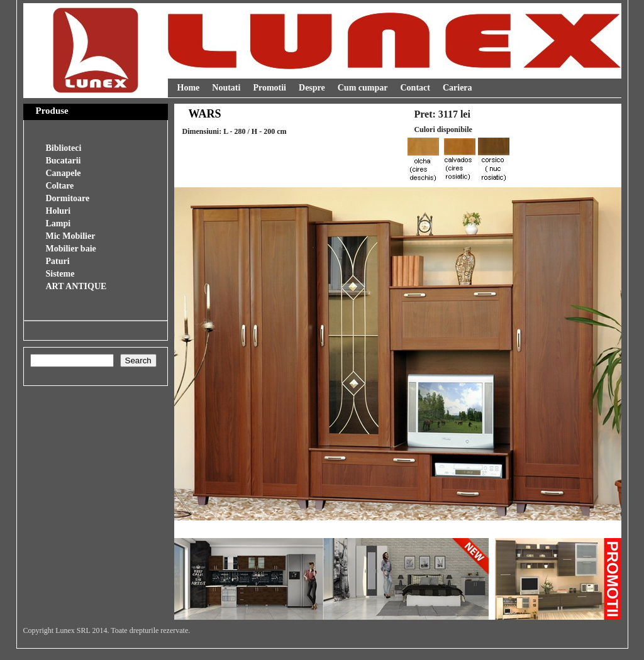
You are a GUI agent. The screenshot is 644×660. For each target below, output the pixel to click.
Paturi (58, 261)
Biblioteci (64, 148)
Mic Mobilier (71, 236)
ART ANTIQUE (76, 286)
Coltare (60, 186)
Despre (312, 88)
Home (189, 88)
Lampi (58, 223)
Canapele (64, 173)
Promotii (269, 88)
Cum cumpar (363, 88)
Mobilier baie (71, 249)
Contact (415, 88)
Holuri (58, 211)
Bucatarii (64, 161)
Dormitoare (68, 198)
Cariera (458, 88)
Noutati (226, 88)
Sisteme (60, 274)
